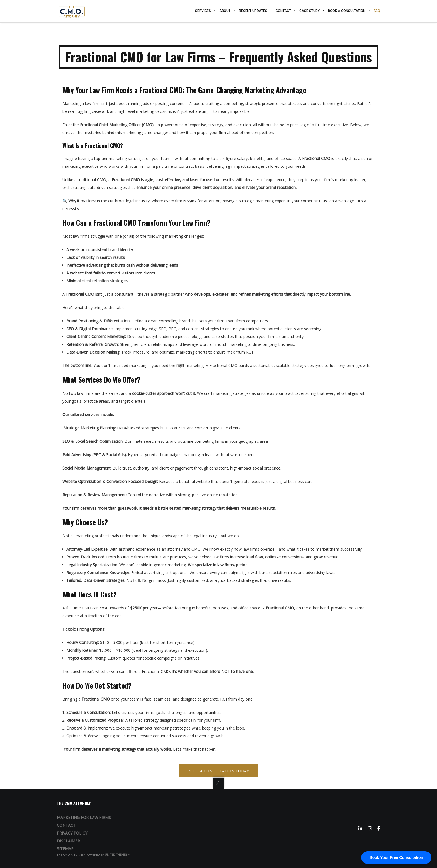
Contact (66, 825)
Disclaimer (68, 841)
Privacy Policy (72, 833)
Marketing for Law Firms (84, 817)
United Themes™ (117, 855)
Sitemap (65, 849)
